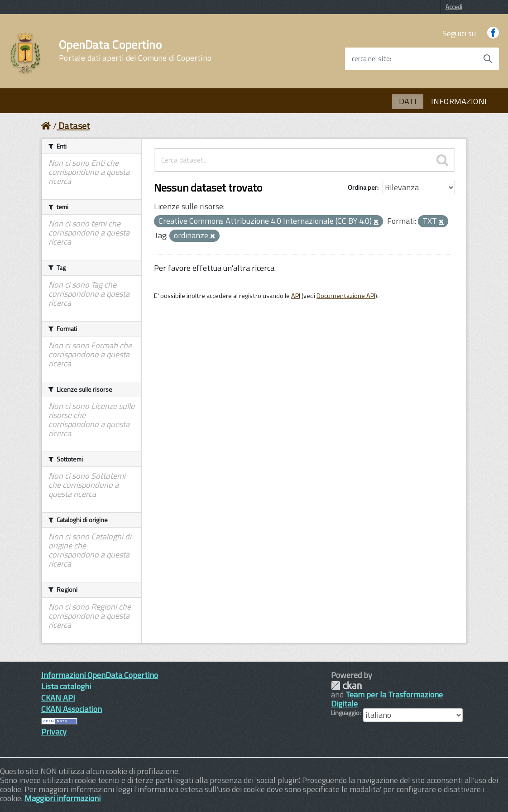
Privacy (54, 732)
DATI (408, 101)
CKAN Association (72, 709)
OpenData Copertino (135, 51)
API (296, 296)
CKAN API (58, 698)
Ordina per (362, 187)
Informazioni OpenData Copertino (100, 675)
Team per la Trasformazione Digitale (387, 699)
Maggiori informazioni (62, 798)
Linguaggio (345, 713)
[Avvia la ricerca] (488, 59)
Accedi (454, 7)
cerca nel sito (371, 59)
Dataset (74, 126)
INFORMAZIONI (459, 101)
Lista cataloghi (66, 686)
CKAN (346, 685)
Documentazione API (346, 296)
